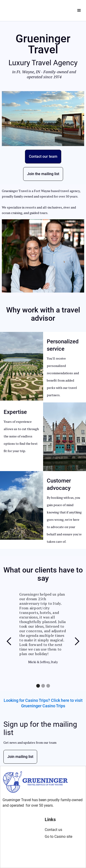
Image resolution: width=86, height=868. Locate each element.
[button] (79, 11)
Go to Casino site (58, 837)
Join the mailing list (43, 174)
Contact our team (43, 156)
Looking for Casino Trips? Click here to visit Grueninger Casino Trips (43, 703)
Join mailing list (20, 757)
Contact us (53, 830)
